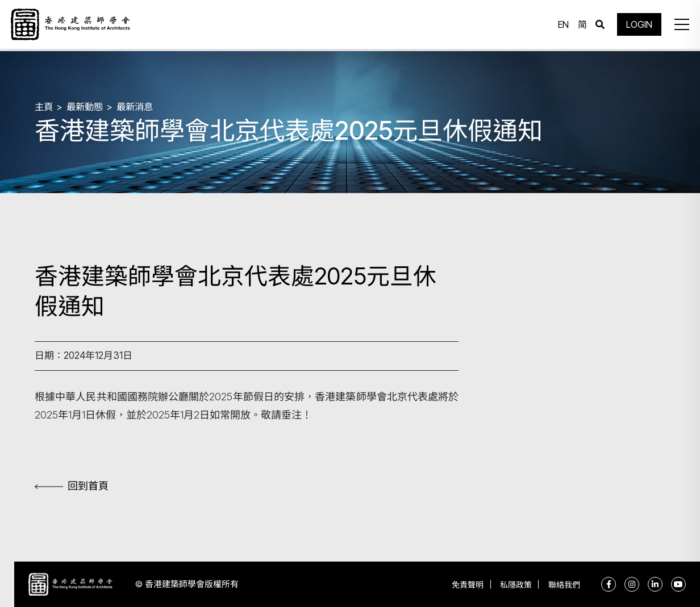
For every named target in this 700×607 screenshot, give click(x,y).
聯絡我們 (562, 585)
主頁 (44, 106)
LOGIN (637, 26)
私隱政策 (511, 585)
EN (562, 26)
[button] (680, 26)
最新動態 (87, 106)
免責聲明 (460, 585)
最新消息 (139, 106)
